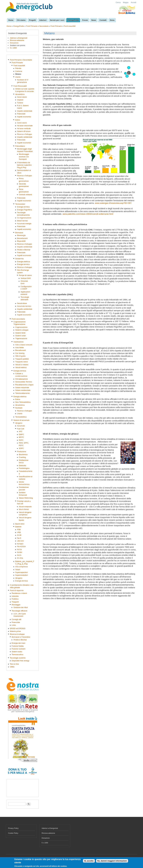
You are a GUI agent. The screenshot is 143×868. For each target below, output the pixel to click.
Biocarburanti (22, 238)
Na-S (19, 538)
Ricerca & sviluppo (17, 634)
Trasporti (15, 602)
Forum (85, 20)
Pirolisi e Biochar (24, 250)
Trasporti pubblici (22, 359)
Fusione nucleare (19, 649)
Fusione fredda (18, 646)
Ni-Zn (19, 555)
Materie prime (15, 631)
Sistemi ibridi (20, 333)
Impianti (20, 100)
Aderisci (43, 20)
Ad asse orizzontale (25, 126)
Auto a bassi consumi (24, 345)
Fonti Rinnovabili (20, 86)
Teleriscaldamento (22, 393)
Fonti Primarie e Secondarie (37, 26)
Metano (18, 74)
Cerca (118, 2)
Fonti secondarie (18, 319)
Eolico (18, 120)
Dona (112, 20)
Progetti (32, 20)
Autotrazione (18, 342)
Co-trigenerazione (24, 218)
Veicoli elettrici (21, 367)
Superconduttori (22, 575)
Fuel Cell (21, 429)
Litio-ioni (20, 541)
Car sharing (20, 353)
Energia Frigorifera (24, 210)
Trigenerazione (21, 338)
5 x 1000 (13, 48)
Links (14, 625)
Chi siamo (21, 20)
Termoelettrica (21, 417)
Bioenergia (21, 235)
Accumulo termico (24, 306)
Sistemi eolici (17, 652)
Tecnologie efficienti (19, 611)
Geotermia (19, 259)
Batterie (18, 527)
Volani (18, 570)
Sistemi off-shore (24, 131)
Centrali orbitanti (25, 195)
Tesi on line (14, 664)
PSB (19, 530)
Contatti (103, 20)
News (94, 20)
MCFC (21, 437)
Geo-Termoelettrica (23, 402)
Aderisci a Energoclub (19, 38)
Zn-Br (19, 535)
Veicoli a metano (22, 365)
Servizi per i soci (57, 20)
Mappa (126, 2)
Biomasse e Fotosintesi (21, 637)
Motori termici (22, 221)
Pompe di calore (25, 275)
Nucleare (19, 408)
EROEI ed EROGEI (18, 628)
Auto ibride (19, 347)
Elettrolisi (22, 465)
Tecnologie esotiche (18, 658)
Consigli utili (16, 619)
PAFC (21, 440)
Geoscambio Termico (24, 382)
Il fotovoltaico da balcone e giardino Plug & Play (24, 165)
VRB (19, 532)
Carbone (19, 71)
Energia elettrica (23, 262)
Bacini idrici (20, 524)
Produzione (22, 452)
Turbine (20, 103)
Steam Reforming (26, 498)
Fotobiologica (24, 468)
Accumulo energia (24, 224)
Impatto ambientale (25, 111)
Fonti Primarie (56, 26)
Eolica (18, 399)
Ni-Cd (19, 549)
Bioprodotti (21, 241)
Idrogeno (19, 423)
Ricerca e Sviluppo (25, 134)
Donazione (14, 43)
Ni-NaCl (20, 544)
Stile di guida (20, 356)
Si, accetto (89, 861)
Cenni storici (22, 97)
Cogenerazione (21, 327)
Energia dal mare (19, 643)
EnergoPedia (73, 20)
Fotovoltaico (20, 146)
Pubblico (15, 599)
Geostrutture (22, 303)
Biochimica (23, 454)
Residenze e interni (19, 593)
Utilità (12, 667)
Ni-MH (20, 552)
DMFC (21, 434)
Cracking (22, 457)
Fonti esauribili (70, 26)
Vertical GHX (26, 278)
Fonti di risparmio (17, 590)
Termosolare (20, 204)
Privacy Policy (13, 828)
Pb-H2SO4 (21, 547)
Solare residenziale (23, 390)
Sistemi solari (21, 336)
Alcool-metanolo (25, 507)
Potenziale (21, 114)
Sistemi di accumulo (21, 420)
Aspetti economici (24, 117)
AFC (21, 431)
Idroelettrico (20, 94)
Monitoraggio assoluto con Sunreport (24, 157)
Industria (15, 596)
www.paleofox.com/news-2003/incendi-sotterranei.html (88, 214)
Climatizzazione (22, 379)
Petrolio (18, 68)
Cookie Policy (13, 833)
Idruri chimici (24, 509)
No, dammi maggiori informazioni (112, 861)
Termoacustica (17, 655)
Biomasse (19, 233)
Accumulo (21, 426)
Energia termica (23, 207)
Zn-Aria (20, 558)
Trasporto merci (21, 362)
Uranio (18, 77)
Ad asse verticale (24, 129)
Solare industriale (22, 387)
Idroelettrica (20, 405)
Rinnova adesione (17, 40)
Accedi (133, 2)
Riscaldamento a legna (24, 385)
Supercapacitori (21, 572)
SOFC (21, 448)
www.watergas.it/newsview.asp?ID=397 (113, 203)
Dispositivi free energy (21, 661)
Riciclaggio (16, 605)
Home (11, 20)
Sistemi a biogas (22, 330)
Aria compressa (21, 567)
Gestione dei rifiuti (21, 607)
